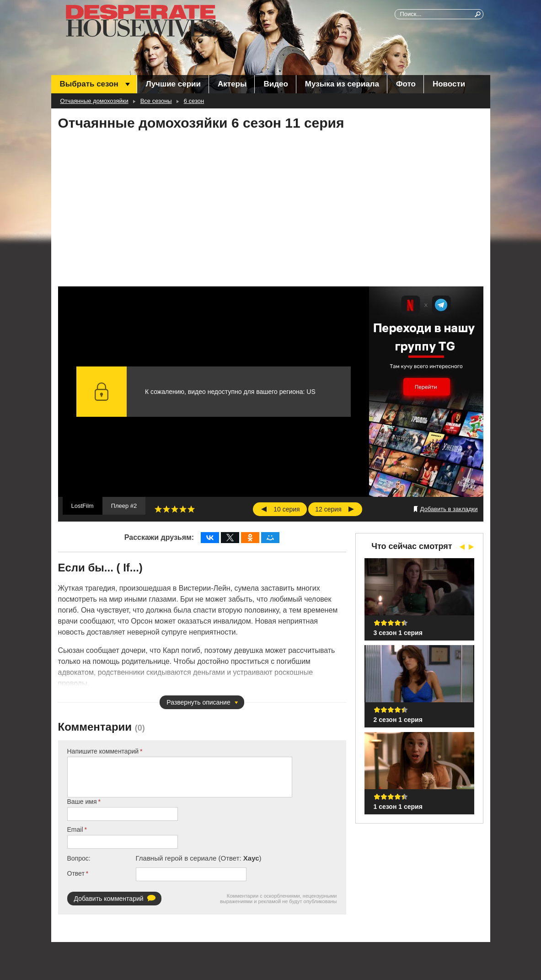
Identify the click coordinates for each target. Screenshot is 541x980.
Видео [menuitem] (276, 84)
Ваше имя (82, 802)
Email (75, 829)
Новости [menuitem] (449, 84)
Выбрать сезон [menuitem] (89, 84)
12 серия (328, 509)
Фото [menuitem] (406, 84)
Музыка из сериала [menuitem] (342, 84)
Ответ (76, 873)
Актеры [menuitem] (232, 84)
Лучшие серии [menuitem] (173, 84)
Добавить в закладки (449, 509)
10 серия (287, 509)
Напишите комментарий (103, 751)
